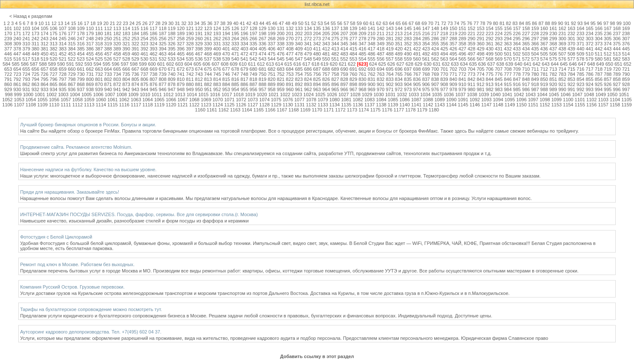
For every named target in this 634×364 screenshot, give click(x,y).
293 (499, 39)
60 (366, 23)
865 (53, 84)
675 (208, 69)
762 (371, 74)
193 (217, 33)
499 (489, 54)
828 (344, 79)
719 (608, 69)
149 (444, 28)
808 (162, 79)
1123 (206, 105)
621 (343, 64)
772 (462, 74)
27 (151, 23)
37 (216, 23)
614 (279, 64)
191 (199, 33)
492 (426, 54)
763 (380, 74)
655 (26, 69)
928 (626, 84)
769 (435, 74)
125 (226, 28)
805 (135, 79)
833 (390, 79)
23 (126, 23)
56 (340, 23)
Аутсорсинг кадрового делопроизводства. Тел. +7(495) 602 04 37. (91, 332)
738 (154, 74)
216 (426, 33)
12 (54, 23)
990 (562, 89)
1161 (212, 110)
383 (63, 49)
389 (117, 49)
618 (316, 64)
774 (480, 74)
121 (190, 28)
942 (126, 89)
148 (435, 28)
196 (244, 33)
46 (275, 23)
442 (598, 49)
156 (508, 28)
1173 (352, 110)
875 (144, 84)
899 (362, 84)
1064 (148, 100)
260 (199, 39)
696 (399, 69)
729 (72, 74)
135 (317, 28)
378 (17, 49)
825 (317, 79)
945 (154, 89)
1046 (565, 94)
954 (235, 89)
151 (462, 28)
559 (408, 59)
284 (417, 39)
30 (171, 23)
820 (271, 79)
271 (299, 39)
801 (99, 79)
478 (299, 54)
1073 (253, 100)
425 (444, 49)
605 (197, 64)
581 (608, 59)
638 (500, 64)
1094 (498, 100)
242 (35, 39)
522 (72, 59)
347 (362, 44)
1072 (241, 100)
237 (617, 33)
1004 (75, 94)
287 (444, 39)
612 (261, 64)
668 (144, 69)
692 (362, 69)
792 (17, 79)
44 (262, 23)
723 (17, 74)
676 (217, 69)
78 (483, 23)
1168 (293, 110)
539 (226, 59)
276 (344, 39)
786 (589, 74)
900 (371, 84)
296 (526, 39)
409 (299, 49)
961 (299, 89)
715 (571, 69)
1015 (203, 94)
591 (70, 64)
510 (589, 54)
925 (598, 84)
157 (517, 28)
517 (26, 59)
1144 (451, 105)
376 (626, 44)
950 (199, 89)
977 (444, 89)
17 (87, 23)
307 (626, 39)
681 (263, 69)
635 (473, 64)
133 (299, 28)
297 (535, 39)
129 (263, 28)
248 (90, 39)
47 (281, 23)
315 (72, 44)
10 (41, 23)
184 (135, 33)
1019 (250, 94)
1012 (168, 94)
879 (181, 84)
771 (453, 74)
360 (480, 44)
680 (253, 69)
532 (162, 59)
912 (480, 84)
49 (294, 23)
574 (544, 59)
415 (353, 49)
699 (426, 69)
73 (450, 23)
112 (108, 28)
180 (99, 33)
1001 (40, 94)
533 (172, 59)
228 (535, 33)
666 (126, 69)
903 (399, 84)
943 (135, 89)
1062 (124, 100)
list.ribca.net (317, 4)
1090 (451, 100)
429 (480, 49)
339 (290, 44)
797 (63, 79)
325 (162, 44)
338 (281, 44)
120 (181, 28)
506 (553, 54)
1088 (428, 100)
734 (117, 74)
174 (45, 33)
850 (544, 79)
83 (515, 23)
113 (117, 28)
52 (314, 23)
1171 (329, 110)
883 (217, 84)
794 (35, 79)
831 (371, 79)
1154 (568, 105)
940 (108, 89)
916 (517, 84)
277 (353, 39)
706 (489, 69)
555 (371, 59)
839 (444, 79)
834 (399, 79)
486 (371, 54)
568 (489, 59)
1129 (276, 105)
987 (535, 89)
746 (226, 74)
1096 (521, 100)
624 (373, 64)
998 (8, 94)
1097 (533, 100)
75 (463, 23)
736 (135, 74)
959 (281, 89)
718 (598, 69)
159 (535, 28)
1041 (507, 94)
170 (8, 33)
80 (495, 23)
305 (608, 39)
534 (181, 59)
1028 (355, 94)
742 (190, 74)
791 (8, 79)
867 (72, 84)
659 (63, 69)
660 (72, 69)
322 (135, 44)
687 (317, 69)
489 (399, 54)
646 (573, 64)
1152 (545, 105)
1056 (54, 100)
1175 (375, 110)
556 (380, 59)
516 (17, 59)
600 (152, 64)
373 (598, 44)
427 (462, 49)
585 (16, 64)
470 (226, 54)
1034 (425, 94)
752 (281, 74)
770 (444, 74)
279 (371, 39)
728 (63, 74)
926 (608, 84)
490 (408, 54)
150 (453, 28)
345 (344, 44)
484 (353, 54)
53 (320, 23)
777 (508, 74)
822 (290, 79)
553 (353, 59)
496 (462, 54)
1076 (288, 100)
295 (517, 39)
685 (299, 69)
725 (35, 74)
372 (589, 44)
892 (299, 84)
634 (464, 64)
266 (253, 39)
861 (17, 84)
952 (217, 89)
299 (553, 39)
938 (90, 89)
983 (499, 89)
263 (226, 39)
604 (188, 64)
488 (390, 54)
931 (26, 89)
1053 (19, 100)
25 (138, 23)
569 (499, 59)
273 (317, 39)
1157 (603, 105)
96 (599, 23)
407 (281, 49)
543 (263, 59)
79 (489, 23)
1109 (42, 105)
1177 (399, 110)
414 (344, 49)
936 (72, 89)
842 (471, 79)
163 (571, 28)
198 (263, 33)
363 (508, 44)
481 (326, 54)
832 (380, 79)
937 (81, 89)
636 (482, 64)
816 (235, 79)
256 (162, 39)
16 (80, 23)
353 (417, 44)
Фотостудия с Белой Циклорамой (56, 237)
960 (290, 89)
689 (335, 69)
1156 (592, 105)
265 (244, 39)
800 (90, 79)
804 (126, 79)
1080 (335, 100)
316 (81, 44)
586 (25, 64)
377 (8, 49)
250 (108, 39)
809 (172, 79)
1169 (305, 110)
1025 (320, 94)
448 (26, 54)
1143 (440, 105)
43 (255, 23)
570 (508, 59)
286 (435, 39)
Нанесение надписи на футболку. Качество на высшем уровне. (88, 169)
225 (508, 33)
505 (544, 54)
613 (270, 64)
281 (390, 39)
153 (480, 28)
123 (208, 28)
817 (244, 79)
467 (199, 54)
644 (555, 64)
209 (362, 33)
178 (81, 33)
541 (244, 59)
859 (626, 79)
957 (263, 89)
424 (435, 49)
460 (135, 54)
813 (208, 79)
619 (324, 64)
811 (190, 79)
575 (553, 59)
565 (462, 59)
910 (462, 84)
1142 (428, 105)
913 (489, 84)
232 (571, 33)
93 (580, 23)
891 (290, 84)
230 (553, 33)
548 (308, 59)
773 (471, 74)
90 (561, 23)
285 (426, 39)
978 (453, 89)
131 (281, 28)
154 (489, 28)
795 (45, 79)
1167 (282, 110)
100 (627, 23)
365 (526, 44)
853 (571, 79)
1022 (285, 94)
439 (571, 49)
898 (353, 84)
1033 (413, 94)
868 (81, 84)
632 (446, 64)
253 (135, 39)
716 (581, 69)
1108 (31, 105)
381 (45, 49)
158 (526, 28)
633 (455, 64)
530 (144, 59)
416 (362, 49)
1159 (626, 105)
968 (362, 89)
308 (8, 44)
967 (353, 89)
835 (408, 79)
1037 (460, 94)
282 (399, 39)
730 (81, 74)
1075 (276, 100)
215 (417, 33)
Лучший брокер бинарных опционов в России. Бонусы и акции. (88, 125)
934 (53, 89)
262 (217, 39)
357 (453, 44)
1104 (615, 100)
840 (453, 79)
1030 (379, 94)
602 (170, 64)
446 (8, 54)
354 (426, 44)
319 (108, 44)
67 (411, 23)
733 (108, 74)
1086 (405, 100)
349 (380, 44)
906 (426, 84)
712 (544, 69)
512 (608, 54)
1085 (393, 100)
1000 (28, 94)
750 (263, 74)
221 (471, 33)
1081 (346, 100)
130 (271, 28)
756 (317, 74)
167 (608, 28)
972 (399, 89)
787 (598, 74)
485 (362, 54)
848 (526, 79)
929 (8, 89)
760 (353, 74)
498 (480, 54)
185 (144, 33)
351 (399, 44)
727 (53, 74)
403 (244, 49)
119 (172, 28)
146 (417, 28)
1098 (545, 100)
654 (17, 69)
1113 (89, 105)
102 (17, 28)
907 (435, 84)
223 (489, 33)
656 (35, 69)
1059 (89, 100)
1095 (510, 100)
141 (371, 28)
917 (526, 84)
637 (491, 64)
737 (144, 74)
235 (598, 33)
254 (144, 39)
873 (126, 84)
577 (571, 59)
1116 (124, 105)
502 (517, 54)
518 (35, 59)
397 (190, 49)
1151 (533, 105)
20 (106, 23)
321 (126, 44)
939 (99, 89)
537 (208, 59)
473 (253, 54)
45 (268, 23)
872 (117, 84)
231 (562, 33)
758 (335, 74)
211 (380, 33)
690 (344, 69)
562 (435, 59)
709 (517, 69)
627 (400, 64)
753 (290, 74)
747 (235, 74)
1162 (223, 110)
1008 (122, 94)
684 (290, 69)
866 (63, 84)
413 (335, 49)
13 (61, 23)
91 (567, 23)
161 (553, 28)
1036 (449, 94)
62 (379, 23)
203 (308, 33)
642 (536, 64)
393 (154, 49)
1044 (542, 94)
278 (362, 39)
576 (562, 59)
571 (517, 59)
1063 (136, 100)
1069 (206, 100)
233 (581, 33)
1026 (332, 94)
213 (399, 33)
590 (61, 64)
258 (181, 39)
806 (144, 79)
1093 (486, 100)
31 (177, 23)
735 (126, 74)
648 (591, 64)
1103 (603, 100)
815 (226, 79)
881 (199, 84)
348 (371, 44)
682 (271, 69)
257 (172, 39)
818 (253, 79)
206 (335, 33)
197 (253, 33)
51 (307, 23)
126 (235, 28)
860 (8, 84)
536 (199, 59)
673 (190, 69)
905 (417, 84)
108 (72, 28)
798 (72, 79)
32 (184, 23)
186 (154, 33)
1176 (387, 110)
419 (390, 49)
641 (528, 64)
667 (135, 69)
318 (99, 44)
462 (154, 54)
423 (426, 49)
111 (99, 28)
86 (534, 23)
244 (53, 39)
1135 (346, 105)
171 (17, 33)
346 (353, 44)
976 (435, 89)
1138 (381, 105)
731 (90, 74)
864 (45, 84)
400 (217, 49)
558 (399, 59)
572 (526, 59)
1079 (323, 100)
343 (326, 44)
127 (244, 28)
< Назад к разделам (31, 16)
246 (72, 39)
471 (235, 54)
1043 (531, 94)
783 (562, 74)
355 (435, 44)
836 (417, 79)
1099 (556, 100)
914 (499, 84)
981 (480, 89)
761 (362, 74)
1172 (340, 110)
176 (63, 33)
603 (179, 64)
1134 (335, 105)
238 (626, 33)
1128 (264, 105)
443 (608, 49)
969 (371, 89)
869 (90, 84)
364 (517, 44)
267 (263, 39)
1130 (288, 105)
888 (263, 84)
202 (299, 33)
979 (462, 89)
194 (226, 33)
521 (63, 59)
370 (571, 44)
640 (518, 64)
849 (535, 79)
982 (489, 89)
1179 (422, 110)
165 (589, 28)
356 (444, 44)
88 (547, 23)
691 (353, 69)
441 (589, 49)
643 (546, 64)
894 (317, 84)
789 (617, 74)
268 (271, 39)
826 (326, 79)
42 (249, 23)
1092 (475, 100)
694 (380, 69)
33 (190, 23)
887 (253, 84)
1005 (87, 94)
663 (99, 69)
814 (217, 79)
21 (112, 23)
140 (362, 28)
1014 (192, 94)
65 (398, 23)
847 (517, 79)
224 (499, 33)
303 (589, 39)
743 (199, 74)
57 (346, 23)
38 (223, 23)
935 (63, 89)
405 (263, 49)
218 (444, 33)
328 (190, 44)
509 (581, 54)
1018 (238, 94)
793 (26, 79)
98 (612, 23)
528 (126, 59)
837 (426, 79)
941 (117, 89)
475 (271, 54)
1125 (229, 105)
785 (581, 74)
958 (271, 89)
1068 (194, 100)
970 (380, 89)
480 (317, 54)
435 (535, 49)
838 (435, 79)
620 (334, 64)
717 (589, 69)
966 (344, 89)
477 (290, 54)
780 (535, 74)
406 (271, 49)
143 (390, 28)
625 (382, 64)
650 (609, 64)
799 (81, 79)
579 (589, 59)
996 (617, 89)
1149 (510, 105)
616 (297, 64)
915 (508, 84)
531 (154, 59)
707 (499, 69)
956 (253, 89)
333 (235, 44)
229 (544, 33)
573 (535, 59)
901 (380, 84)
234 (589, 33)
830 (362, 79)
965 (335, 89)
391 (135, 49)
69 (424, 23)
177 (72, 33)
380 (35, 49)
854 (581, 79)
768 (426, 74)
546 (290, 59)
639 (509, 64)
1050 (612, 94)
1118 (148, 105)
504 (535, 54)
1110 (54, 105)
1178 (411, 110)
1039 (484, 94)
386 (90, 49)
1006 (98, 94)
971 (390, 89)
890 (281, 84)
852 (562, 79)
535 (190, 59)
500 (499, 54)
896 (335, 84)
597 (125, 64)
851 (553, 79)
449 (35, 54)
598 (134, 64)
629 (419, 64)
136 (326, 28)
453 (72, 54)
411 (317, 49)
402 (235, 49)
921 (562, 84)
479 (308, 54)
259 (190, 39)
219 (453, 33)
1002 (51, 94)
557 (390, 59)
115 (135, 28)
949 (190, 89)
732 (99, 74)
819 (263, 79)
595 (106, 64)
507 (562, 54)
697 (408, 69)
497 (471, 54)
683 (281, 69)
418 (380, 49)
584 (6, 64)
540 (235, 59)
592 (79, 64)
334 (244, 44)
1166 (270, 110)
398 (199, 49)
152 (471, 28)
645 (564, 64)
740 (172, 74)
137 (335, 28)
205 (326, 33)
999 (18, 94)
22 (119, 23)
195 (235, 33)
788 (608, 74)
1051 (624, 94)
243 (45, 39)
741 (181, 74)
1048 (589, 94)
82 (508, 23)
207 (344, 33)
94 (587, 23)
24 (132, 23)
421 (408, 49)
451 (53, 54)
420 (399, 49)
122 (199, 28)
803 (117, 79)
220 (462, 33)
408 (290, 49)
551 (335, 59)
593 (88, 64)
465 (181, 54)
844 (489, 79)
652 (627, 64)
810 (181, 79)
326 (172, 44)
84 (522, 23)
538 (217, 59)
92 (573, 23)
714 (562, 69)
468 (208, 54)
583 (626, 59)
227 (526, 33)
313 (53, 44)
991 (571, 89)
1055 (42, 100)
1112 (78, 105)
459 (126, 54)
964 (326, 89)
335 (253, 44)
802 (108, 79)
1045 (554, 94)
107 (63, 28)
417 (371, 49)
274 (326, 39)
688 (326, 69)
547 (299, 59)
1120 (171, 105)
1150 (521, 105)
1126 (241, 105)
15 (73, 23)
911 (471, 84)
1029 (367, 94)
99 (619, 23)
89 (554, 23)
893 (308, 84)
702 (453, 69)
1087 (416, 100)
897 (344, 84)
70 (430, 23)
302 (581, 39)
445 (626, 49)
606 (207, 64)
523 (81, 59)
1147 (486, 105)
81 (502, 23)
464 (172, 54)
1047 (577, 94)
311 (35, 44)
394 (162, 49)
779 (526, 74)
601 (161, 64)
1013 (180, 94)
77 (476, 23)
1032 (402, 94)
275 (335, 39)
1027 (344, 94)
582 (617, 59)
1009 (133, 94)
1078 (311, 100)
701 (444, 69)
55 (333, 23)
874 (135, 84)
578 (581, 59)
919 (544, 84)
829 (353, 79)
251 (117, 39)
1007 (110, 94)
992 (581, 89)
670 (162, 69)
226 (517, 33)
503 (526, 54)
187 (162, 33)
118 (162, 28)
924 (589, 84)
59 (359, 23)
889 (271, 84)
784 (571, 74)
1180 (434, 110)
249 (99, 39)
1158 (615, 105)
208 (353, 33)
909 (453, 84)
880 (190, 84)
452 (63, 54)
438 (562, 49)
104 (35, 28)
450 (45, 54)
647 (582, 64)
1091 (463, 100)
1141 (416, 105)
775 (489, 74)
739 (162, 74)
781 (544, 74)
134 (308, 28)
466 (190, 54)
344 (335, 44)
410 (308, 49)
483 (344, 54)
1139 (393, 105)
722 (8, 74)
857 (608, 79)
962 (308, 89)
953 (226, 89)
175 (53, 33)
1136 (358, 105)
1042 (519, 94)
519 (45, 59)
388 (108, 49)
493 (435, 54)
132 (290, 28)
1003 (63, 94)
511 (598, 54)
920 (553, 84)
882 (208, 84)
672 (181, 69)
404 (253, 49)
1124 (218, 105)
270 (290, 39)
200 (281, 33)
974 (417, 89)
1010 (145, 94)
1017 (227, 94)
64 (391, 23)
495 (453, 54)
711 (535, 69)
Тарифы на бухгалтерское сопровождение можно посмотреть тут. (91, 309)
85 (528, 23)
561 (426, 59)
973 (408, 89)
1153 (556, 105)
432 (508, 49)
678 (235, 69)
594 (98, 64)
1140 (405, 105)
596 (115, 64)
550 (326, 59)
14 (67, 23)
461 (144, 54)
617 (306, 64)
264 (235, 39)
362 (499, 44)
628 (409, 64)
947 (172, 89)
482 (335, 54)
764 (390, 74)
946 (162, 89)
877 (162, 84)
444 (617, 49)
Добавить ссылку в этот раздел (317, 356)
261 (208, 39)
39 (229, 23)
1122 (194, 105)
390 (126, 49)
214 (408, 33)
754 (299, 74)
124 (217, 28)
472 (244, 54)
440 (581, 49)
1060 (101, 100)
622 (352, 64)
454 (81, 54)
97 (606, 23)
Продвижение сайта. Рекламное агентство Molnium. (76, 147)
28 (158, 23)
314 (63, 44)
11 (47, 23)
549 (317, 59)
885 (235, 84)
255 (154, 39)
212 (390, 33)
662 (90, 69)
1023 (297, 94)
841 (462, 79)
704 (471, 69)
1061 (112, 100)
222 (480, 33)
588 (43, 64)
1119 (159, 105)
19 (99, 23)
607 (215, 64)
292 (489, 39)
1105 (626, 100)
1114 (101, 105)
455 (90, 54)
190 (190, 33)
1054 (31, 100)
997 (626, 89)
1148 (498, 105)
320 (117, 44)
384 (72, 49)
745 (217, 74)
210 (371, 33)
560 (417, 59)
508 (571, 54)
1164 (247, 110)
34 (197, 23)
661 (81, 69)
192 (208, 33)
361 (489, 44)
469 (217, 54)
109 (81, 28)
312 (45, 44)
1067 (182, 100)
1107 (19, 105)
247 (81, 39)
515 (8, 59)
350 (390, 44)
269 (281, 39)
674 (199, 69)
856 (598, 79)
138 (344, 28)
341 (308, 44)
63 (385, 23)
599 (143, 64)
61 (372, 23)
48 (288, 23)
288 (453, 39)
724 (26, 74)
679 (244, 69)
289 (462, 39)
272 (308, 39)
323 (144, 44)
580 (598, 59)
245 (63, 39)
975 (426, 89)
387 (99, 49)
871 (108, 84)
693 (371, 69)
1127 (253, 105)
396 (181, 49)
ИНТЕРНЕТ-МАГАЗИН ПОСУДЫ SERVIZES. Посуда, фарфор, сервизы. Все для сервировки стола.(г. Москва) (139, 214)
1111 (66, 105)
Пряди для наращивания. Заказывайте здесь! (70, 192)
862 (26, 84)
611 (252, 64)
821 (281, 79)
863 (35, 84)
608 (224, 64)
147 (426, 28)
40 (236, 23)
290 (471, 39)
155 (499, 28)
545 (281, 59)
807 (154, 79)
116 (144, 28)
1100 (568, 100)
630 (427, 64)
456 (99, 54)
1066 (171, 100)
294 (508, 39)
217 (435, 33)
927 (617, 84)
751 (271, 74)
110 (90, 28)
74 (457, 23)
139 (353, 28)
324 (154, 44)
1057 (66, 100)
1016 (215, 94)
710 (526, 69)
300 (562, 39)
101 (8, 28)
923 (581, 84)
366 (535, 44)
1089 (440, 100)
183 (126, 33)
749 (253, 74)
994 (598, 89)
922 (571, 84)
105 (45, 28)
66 (405, 23)
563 (444, 59)
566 (471, 59)
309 (17, 44)
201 (290, 33)
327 (181, 44)
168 (617, 28)
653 (8, 69)
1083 (369, 100)
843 (480, 79)
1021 (274, 94)
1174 (363, 110)
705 (480, 69)
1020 (262, 94)
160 (544, 28)
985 (517, 89)
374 (608, 44)
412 (326, 49)
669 (154, 69)
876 (154, 84)
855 (589, 79)
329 (199, 44)
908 (444, 84)
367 (544, 44)
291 (480, 39)
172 (26, 33)
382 (53, 49)
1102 (592, 100)
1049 (600, 94)
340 (299, 44)
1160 (200, 110)
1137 (369, 105)
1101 (580, 100)
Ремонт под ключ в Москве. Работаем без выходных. (77, 264)
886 (244, 84)
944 (144, 89)
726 (45, 74)
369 (562, 44)
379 (26, 49)
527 (117, 59)
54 (327, 23)
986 (526, 89)
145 (408, 28)
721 (626, 69)
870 (99, 84)
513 (617, 54)
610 (243, 64)
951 (208, 89)
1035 (437, 94)
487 (380, 54)
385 (81, 49)
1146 (475, 105)
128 (253, 28)
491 (417, 54)
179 (90, 33)
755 (308, 74)
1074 (264, 100)
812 (199, 79)
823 (299, 79)
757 (326, 74)
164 (581, 28)
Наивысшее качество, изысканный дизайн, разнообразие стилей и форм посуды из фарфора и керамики (134, 221)
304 (598, 39)
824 (308, 79)
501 (508, 54)
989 (553, 89)
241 (26, 39)
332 (226, 44)
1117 (136, 105)
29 (165, 23)
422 (417, 49)
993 (589, 89)
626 (391, 64)
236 (608, 33)
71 (437, 23)
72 (444, 23)
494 (444, 54)
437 (553, 49)
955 (244, 89)
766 (408, 74)
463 (162, 54)
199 (271, 33)
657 (45, 69)
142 (380, 28)
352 (408, 44)
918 (535, 84)
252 (126, 39)
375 (617, 44)
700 (435, 69)
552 (344, 59)
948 (181, 89)
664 (108, 69)
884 (226, 84)
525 (99, 59)
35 (203, 23)
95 (593, 23)
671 (172, 69)
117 (154, 28)
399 (208, 49)
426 (453, 49)
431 (499, 49)
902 (390, 84)
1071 (229, 100)
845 (499, 79)
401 (226, 49)
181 (108, 33)
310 (26, 44)
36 (210, 23)
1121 (182, 105)
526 (108, 59)
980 (471, 89)
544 (271, 59)
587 (34, 64)
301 (571, 39)
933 (45, 89)
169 (626, 28)
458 (117, 54)
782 (553, 74)
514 (626, 54)
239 (8, 39)
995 (608, 89)
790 (626, 74)
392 (144, 49)
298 (544, 39)
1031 (390, 94)
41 (242, 23)
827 (335, 79)
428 (471, 49)
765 (399, 74)
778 (517, 74)
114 (126, 28)
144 (399, 28)
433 (517, 49)
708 (508, 69)
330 (208, 44)
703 (462, 69)
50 (301, 23)
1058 (78, 100)
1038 (472, 94)
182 (117, 33)
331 (217, 44)
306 (617, 39)
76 (469, 23)
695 (390, 69)
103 (26, 28)
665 (117, 69)
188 (172, 33)
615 (288, 64)
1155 (580, 105)
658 (53, 69)
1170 (317, 110)
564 (453, 59)
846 (508, 79)
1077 (299, 100)
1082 (358, 100)
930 (17, 89)
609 (234, 64)
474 (263, 54)
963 (317, 89)
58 (353, 23)
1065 (159, 100)
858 (617, 79)
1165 (259, 110)
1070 (218, 100)
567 (480, 59)
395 (172, 49)
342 (317, 44)
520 (53, 59)
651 (618, 64)
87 (541, 23)
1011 (156, 94)
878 (172, 84)
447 (17, 54)
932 (35, 89)
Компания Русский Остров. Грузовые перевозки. (72, 287)
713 (553, 69)
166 (598, 28)
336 (263, 44)
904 (408, 84)
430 (489, 49)
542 (253, 59)
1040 (495, 94)
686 (308, 69)
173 (35, 33)
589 (52, 64)
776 (499, 74)
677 (226, 69)
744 (208, 74)
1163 (235, 110)
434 (526, 49)
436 (544, 49)
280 (380, 39)
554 (362, 59)
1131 (299, 105)
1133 (323, 105)
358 (462, 44)
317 (90, 44)
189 (181, 33)
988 (544, 89)
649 (600, 64)
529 (135, 59)
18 (93, 23)
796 (53, 79)
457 (108, 54)
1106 (7, 105)
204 (317, 33)
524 (90, 59)
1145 (463, 105)
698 (417, 69)
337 (271, 44)
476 (281, 54)
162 (562, 28)
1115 (112, 105)
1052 (7, 100)
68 (418, 23)
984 (508, 89)
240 (17, 39)
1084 (381, 100)
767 (417, 74)
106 (53, 28)
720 (617, 69)
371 (581, 44)
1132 (311, 105)
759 (344, 74)
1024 (308, 94)
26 (145, 23)
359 (471, 44)
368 (553, 44)
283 (408, 39)
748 (244, 74)
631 (436, 64)
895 (326, 84)
